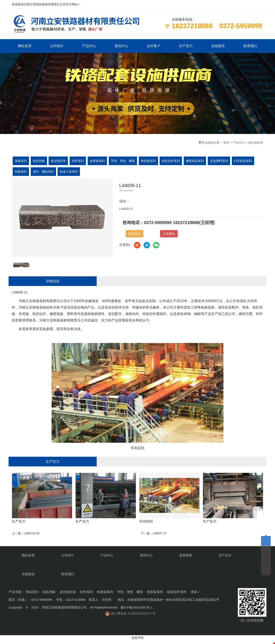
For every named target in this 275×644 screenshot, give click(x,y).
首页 (226, 143)
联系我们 (250, 46)
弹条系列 (21, 162)
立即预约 (169, 235)
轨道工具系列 (70, 172)
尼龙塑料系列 (223, 162)
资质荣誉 (154, 577)
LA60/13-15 (32, 553)
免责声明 (137, 641)
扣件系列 (79, 162)
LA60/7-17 (160, 553)
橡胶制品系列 (199, 162)
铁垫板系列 (151, 162)
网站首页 (25, 46)
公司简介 (57, 46)
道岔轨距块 (256, 143)
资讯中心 (121, 46)
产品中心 (89, 46)
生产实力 (186, 46)
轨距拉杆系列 (174, 162)
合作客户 (154, 46)
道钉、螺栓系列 (44, 172)
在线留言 (218, 46)
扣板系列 (21, 172)
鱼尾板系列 (99, 162)
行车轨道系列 (248, 162)
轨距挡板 (40, 162)
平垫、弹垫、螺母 (125, 162)
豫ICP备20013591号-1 (137, 611)
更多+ (195, 596)
